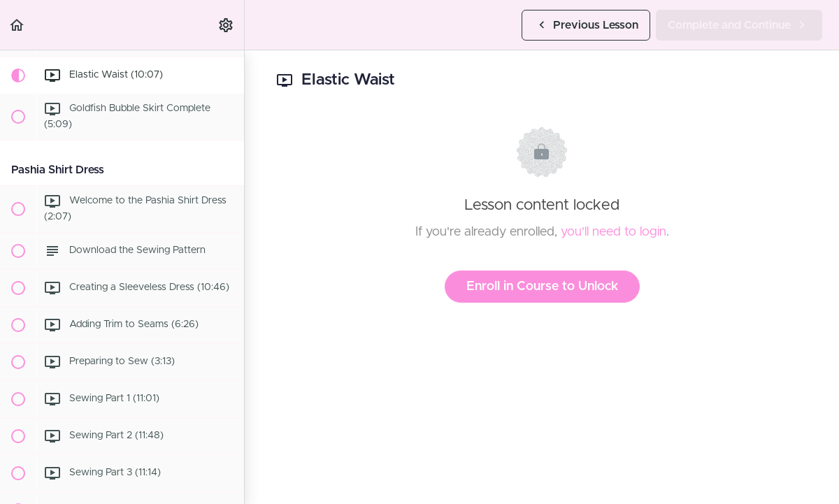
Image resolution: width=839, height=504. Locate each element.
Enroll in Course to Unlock (542, 287)
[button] (17, 25)
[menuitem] (227, 25)
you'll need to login (614, 232)
